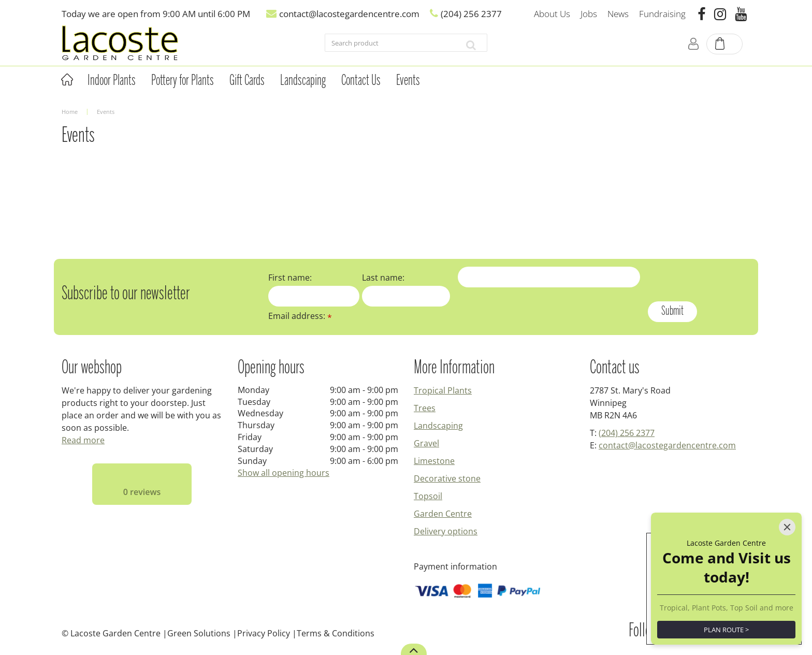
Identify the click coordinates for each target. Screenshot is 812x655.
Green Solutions (199, 633)
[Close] (787, 477)
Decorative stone (447, 478)
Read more (83, 440)
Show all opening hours (284, 473)
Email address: (300, 316)
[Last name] (406, 296)
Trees (425, 408)
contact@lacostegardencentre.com (667, 445)
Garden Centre (443, 514)
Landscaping (438, 426)
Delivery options (446, 531)
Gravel (426, 443)
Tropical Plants (443, 390)
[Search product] (390, 45)
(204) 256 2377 (627, 433)
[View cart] (725, 45)
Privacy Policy (264, 633)
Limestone (434, 461)
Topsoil (428, 496)
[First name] (314, 296)
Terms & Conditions (336, 633)
